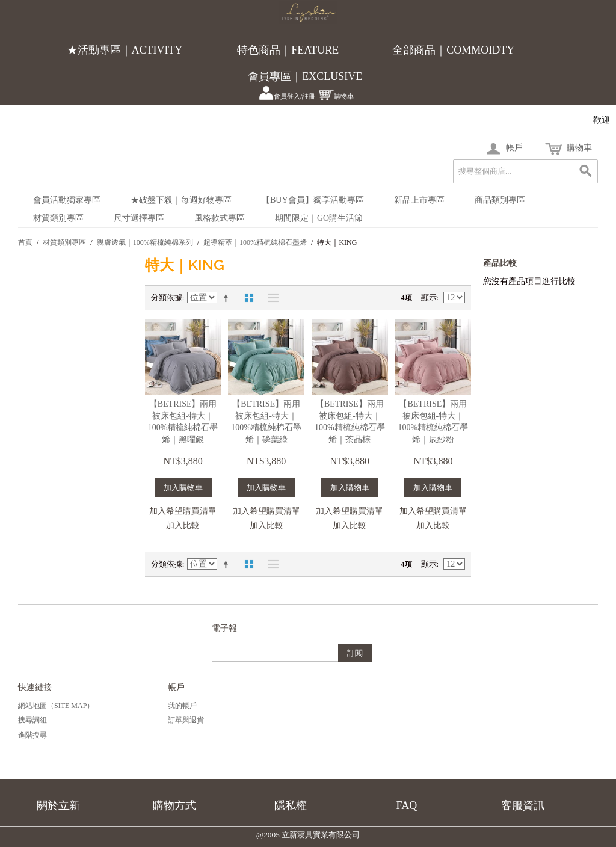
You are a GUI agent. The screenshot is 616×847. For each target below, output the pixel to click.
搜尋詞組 (32, 720)
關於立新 (58, 805)
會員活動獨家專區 (67, 200)
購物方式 (174, 805)
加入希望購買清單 (183, 511)
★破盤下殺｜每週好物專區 (181, 200)
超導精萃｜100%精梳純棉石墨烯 (255, 242)
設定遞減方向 (228, 298)
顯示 (429, 297)
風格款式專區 (220, 218)
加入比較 (183, 525)
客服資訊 (523, 805)
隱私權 (291, 805)
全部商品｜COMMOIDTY (453, 50)
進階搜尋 (32, 735)
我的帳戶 (182, 706)
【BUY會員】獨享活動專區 (313, 200)
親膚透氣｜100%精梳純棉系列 (145, 242)
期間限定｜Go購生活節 (319, 218)
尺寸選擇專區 (139, 218)
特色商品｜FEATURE (288, 50)
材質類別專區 (58, 218)
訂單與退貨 (186, 720)
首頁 (25, 242)
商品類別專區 (500, 200)
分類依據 (167, 297)
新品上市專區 (419, 200)
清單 (270, 298)
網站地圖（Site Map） (56, 706)
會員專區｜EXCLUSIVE (305, 76)
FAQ (407, 805)
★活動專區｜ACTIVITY (125, 50)
